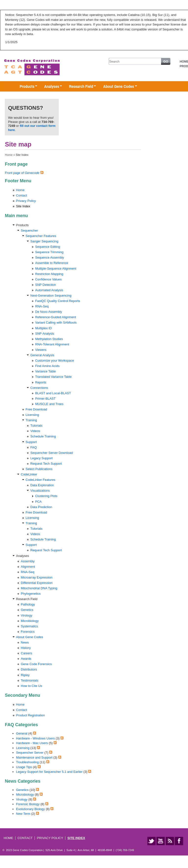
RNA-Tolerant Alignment (52, 344)
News (25, 642)
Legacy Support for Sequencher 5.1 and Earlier (49, 772)
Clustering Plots (46, 496)
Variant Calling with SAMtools (56, 322)
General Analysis (42, 355)
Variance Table (46, 371)
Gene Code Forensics (36, 664)
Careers (26, 653)
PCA (39, 502)
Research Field (80, 87)
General (22, 733)
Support (31, 442)
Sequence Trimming (49, 252)
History (26, 648)
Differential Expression (37, 583)
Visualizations (40, 491)
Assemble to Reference (52, 263)
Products (26, 87)
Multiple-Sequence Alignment (56, 269)
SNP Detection (46, 285)
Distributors (29, 669)
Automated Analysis (49, 290)
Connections (39, 388)
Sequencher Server (30, 753)
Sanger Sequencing (44, 241)
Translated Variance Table (53, 377)
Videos (35, 431)
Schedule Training (43, 436)
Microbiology (30, 621)
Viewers (41, 350)
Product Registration (31, 715)
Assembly (28, 561)
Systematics (29, 626)
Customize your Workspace (55, 361)
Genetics (27, 610)
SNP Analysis (45, 334)
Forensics (28, 632)
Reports (41, 382)
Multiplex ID (44, 328)
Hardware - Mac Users (32, 743)
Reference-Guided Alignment (56, 317)
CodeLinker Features (41, 480)
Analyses (51, 87)
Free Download (36, 409)
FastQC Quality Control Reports (58, 301)
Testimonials (30, 680)
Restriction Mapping (49, 274)
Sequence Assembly (50, 257)
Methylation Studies (49, 339)
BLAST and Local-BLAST (53, 393)
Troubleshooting (28, 762)
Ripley (25, 675)
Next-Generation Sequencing (51, 296)
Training (31, 420)
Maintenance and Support (34, 757)
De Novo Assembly (49, 312)
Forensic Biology (28, 804)
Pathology (28, 604)
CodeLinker (29, 474)
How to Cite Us (31, 686)
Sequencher (29, 230)
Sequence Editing (48, 247)
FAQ (34, 447)
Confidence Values (48, 279)
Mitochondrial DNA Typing (39, 588)
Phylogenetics (31, 594)
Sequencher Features (41, 236)
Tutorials (36, 426)
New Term (23, 814)
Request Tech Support (46, 464)
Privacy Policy (26, 201)
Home (9, 155)
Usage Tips (24, 767)
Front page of (22, 173)
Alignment (28, 567)
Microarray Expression (37, 577)
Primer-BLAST (46, 399)
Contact (22, 195)
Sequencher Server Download (52, 453)
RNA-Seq (42, 306)
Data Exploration (42, 485)
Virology (27, 615)
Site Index (23, 206)
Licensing (32, 415)
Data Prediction (41, 507)
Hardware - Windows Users (35, 738)
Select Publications (39, 469)
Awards (26, 659)
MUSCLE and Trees (49, 404)
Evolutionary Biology (31, 809)
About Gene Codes (118, 87)
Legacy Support (41, 458)
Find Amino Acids (47, 366)
